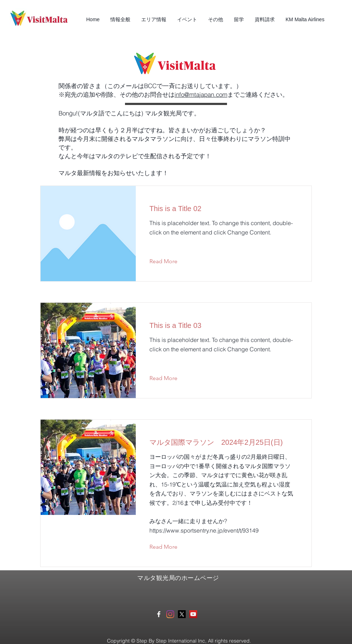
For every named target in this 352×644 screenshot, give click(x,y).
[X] (182, 614)
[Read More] (169, 261)
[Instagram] (170, 614)
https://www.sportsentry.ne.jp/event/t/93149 (204, 530)
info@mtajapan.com (201, 94)
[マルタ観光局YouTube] (193, 614)
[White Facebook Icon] (159, 614)
